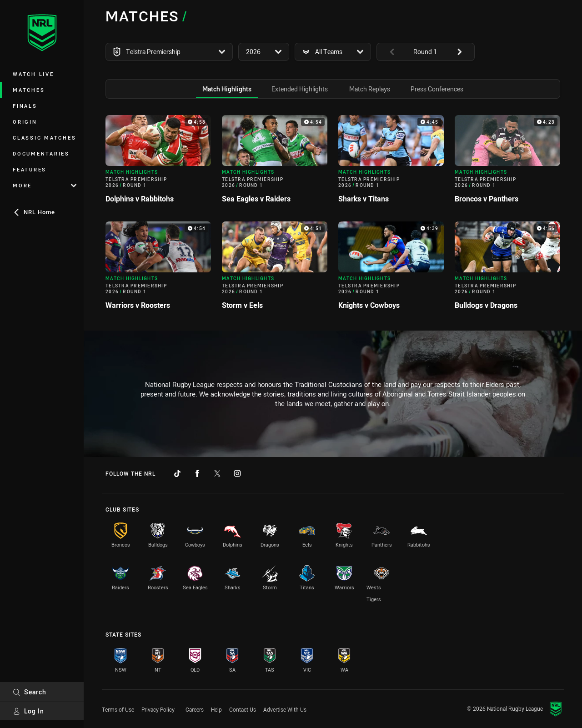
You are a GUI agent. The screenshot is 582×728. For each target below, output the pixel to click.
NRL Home (34, 212)
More (45, 185)
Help (216, 709)
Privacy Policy (158, 709)
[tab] (227, 89)
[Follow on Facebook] (197, 473)
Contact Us (243, 709)
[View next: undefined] (464, 52)
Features (30, 169)
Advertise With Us (285, 709)
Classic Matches (44, 138)
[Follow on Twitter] (217, 473)
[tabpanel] (333, 216)
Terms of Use (118, 709)
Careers (195, 709)
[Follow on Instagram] (237, 473)
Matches (29, 90)
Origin (25, 122)
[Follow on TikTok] (177, 473)
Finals (25, 106)
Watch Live (33, 74)
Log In (28, 711)
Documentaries (41, 153)
